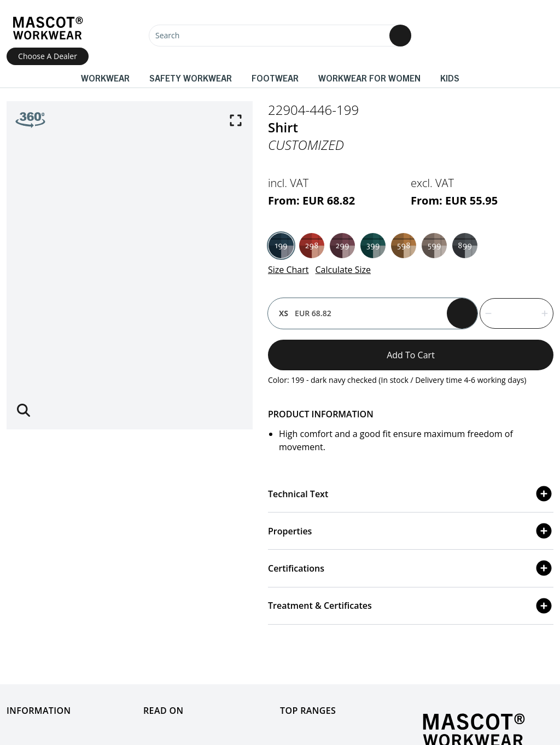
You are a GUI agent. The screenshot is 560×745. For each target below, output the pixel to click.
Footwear (275, 78)
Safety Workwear (191, 78)
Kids (450, 78)
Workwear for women (369, 78)
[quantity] (517, 313)
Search (167, 35)
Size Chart (288, 270)
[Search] (280, 36)
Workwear (105, 78)
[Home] (48, 28)
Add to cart (411, 355)
